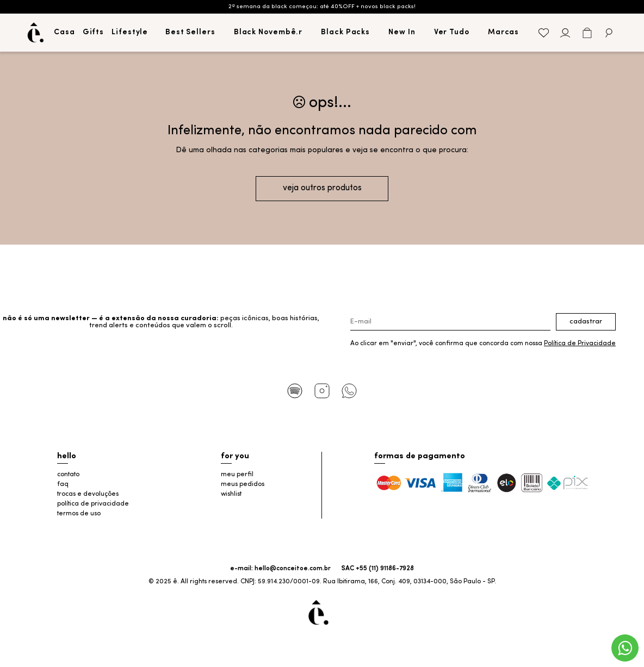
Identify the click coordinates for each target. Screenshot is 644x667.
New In (402, 32)
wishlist (231, 494)
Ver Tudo (452, 32)
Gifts (94, 32)
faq (63, 484)
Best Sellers (190, 32)
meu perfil (237, 475)
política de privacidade (93, 504)
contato (68, 475)
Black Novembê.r (268, 32)
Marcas (503, 32)
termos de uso (79, 514)
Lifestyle (130, 32)
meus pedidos (243, 484)
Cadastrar (586, 322)
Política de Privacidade (580, 344)
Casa (64, 32)
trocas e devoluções (88, 494)
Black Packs (345, 32)
